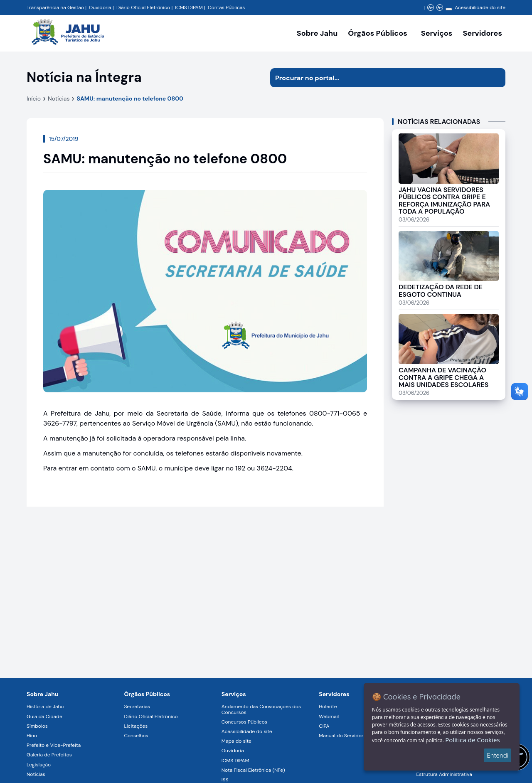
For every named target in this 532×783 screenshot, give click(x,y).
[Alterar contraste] (449, 9)
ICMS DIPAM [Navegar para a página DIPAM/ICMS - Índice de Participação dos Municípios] (189, 7)
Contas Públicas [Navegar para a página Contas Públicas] (226, 7)
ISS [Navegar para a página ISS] (225, 780)
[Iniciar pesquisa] (496, 78)
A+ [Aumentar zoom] (430, 7)
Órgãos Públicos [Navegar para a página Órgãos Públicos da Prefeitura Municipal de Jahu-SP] (147, 694)
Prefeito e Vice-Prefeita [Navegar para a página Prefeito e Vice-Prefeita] (54, 745)
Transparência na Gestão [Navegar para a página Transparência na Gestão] (55, 7)
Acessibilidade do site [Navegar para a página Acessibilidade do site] (480, 7)
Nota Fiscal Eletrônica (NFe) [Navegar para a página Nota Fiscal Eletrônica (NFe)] (253, 770)
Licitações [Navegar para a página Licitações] (136, 726)
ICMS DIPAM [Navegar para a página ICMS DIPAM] (235, 761)
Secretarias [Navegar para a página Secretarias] (137, 707)
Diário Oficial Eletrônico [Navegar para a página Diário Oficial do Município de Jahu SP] (143, 7)
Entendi (498, 755)
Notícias (59, 98)
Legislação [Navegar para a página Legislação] (39, 765)
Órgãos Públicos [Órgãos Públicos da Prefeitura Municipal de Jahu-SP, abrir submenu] (377, 33)
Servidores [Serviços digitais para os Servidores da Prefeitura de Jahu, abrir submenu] (482, 33)
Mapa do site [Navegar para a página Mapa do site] (236, 741)
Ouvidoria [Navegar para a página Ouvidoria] (233, 751)
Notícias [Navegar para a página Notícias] (36, 774)
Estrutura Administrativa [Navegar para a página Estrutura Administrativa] (444, 774)
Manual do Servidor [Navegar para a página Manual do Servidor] (341, 736)
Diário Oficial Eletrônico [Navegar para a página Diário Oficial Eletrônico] (151, 717)
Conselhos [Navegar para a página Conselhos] (136, 736)
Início (34, 98)
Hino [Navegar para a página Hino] (32, 736)
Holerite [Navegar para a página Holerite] (328, 707)
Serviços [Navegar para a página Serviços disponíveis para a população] (437, 33)
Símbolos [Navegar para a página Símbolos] (37, 726)
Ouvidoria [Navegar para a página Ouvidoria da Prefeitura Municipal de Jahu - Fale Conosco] (100, 7)
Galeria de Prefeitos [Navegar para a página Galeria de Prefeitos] (49, 755)
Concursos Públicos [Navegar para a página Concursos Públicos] (244, 722)
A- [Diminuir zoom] (440, 7)
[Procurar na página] (378, 78)
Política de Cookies (472, 740)
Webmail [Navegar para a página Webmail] (329, 717)
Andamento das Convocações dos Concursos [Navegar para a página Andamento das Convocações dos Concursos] (261, 709)
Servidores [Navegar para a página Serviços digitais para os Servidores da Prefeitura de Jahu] (334, 694)
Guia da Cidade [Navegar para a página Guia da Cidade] (44, 717)
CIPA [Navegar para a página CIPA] (324, 726)
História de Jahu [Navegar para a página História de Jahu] (45, 707)
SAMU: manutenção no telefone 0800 (130, 98)
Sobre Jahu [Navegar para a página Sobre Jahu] (317, 33)
